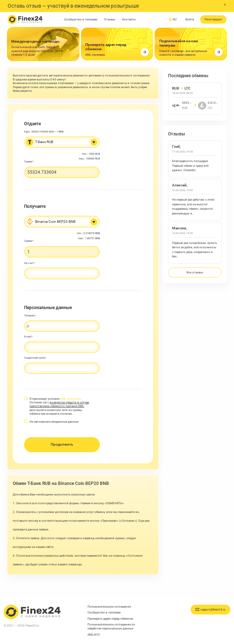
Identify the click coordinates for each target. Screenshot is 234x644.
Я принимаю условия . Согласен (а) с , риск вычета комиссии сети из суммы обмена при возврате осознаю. (59, 406)
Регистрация (213, 19)
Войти (190, 19)
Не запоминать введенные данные (54, 422)
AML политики (70, 399)
